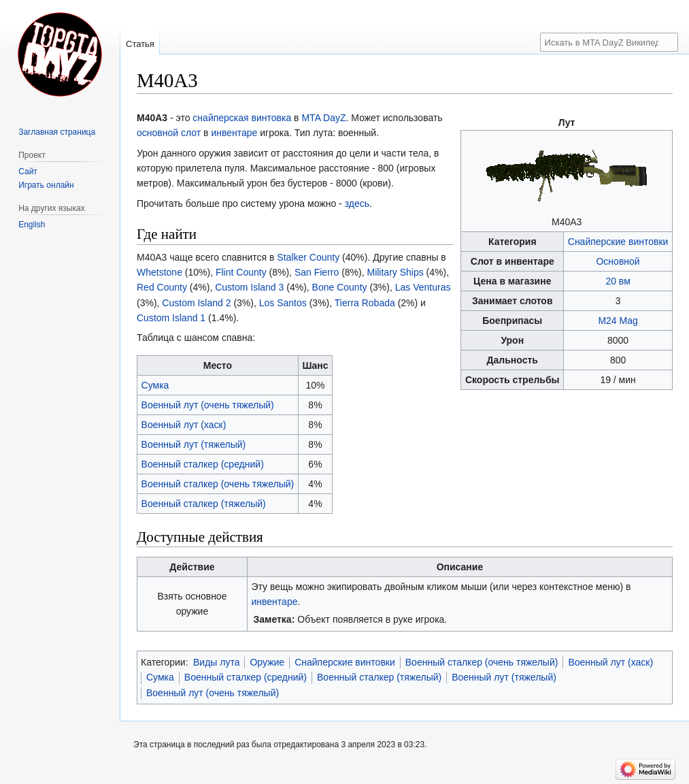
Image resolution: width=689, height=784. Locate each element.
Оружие (267, 662)
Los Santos (283, 303)
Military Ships (395, 272)
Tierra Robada (365, 303)
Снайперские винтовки (618, 242)
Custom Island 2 (196, 303)
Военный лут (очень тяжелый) (208, 405)
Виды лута (217, 662)
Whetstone (159, 272)
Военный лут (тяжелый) (194, 444)
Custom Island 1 (171, 318)
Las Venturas (423, 287)
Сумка (155, 385)
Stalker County (308, 257)
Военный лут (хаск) (184, 425)
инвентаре (234, 133)
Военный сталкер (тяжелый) (204, 504)
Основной (618, 261)
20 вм (618, 281)
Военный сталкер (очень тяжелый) (218, 484)
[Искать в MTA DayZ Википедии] (609, 42)
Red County (162, 287)
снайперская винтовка (242, 118)
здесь (357, 203)
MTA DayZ (323, 118)
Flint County (241, 272)
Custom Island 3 (249, 287)
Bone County (340, 287)
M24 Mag (618, 321)
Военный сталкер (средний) (203, 464)
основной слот (169, 133)
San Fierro (317, 272)
